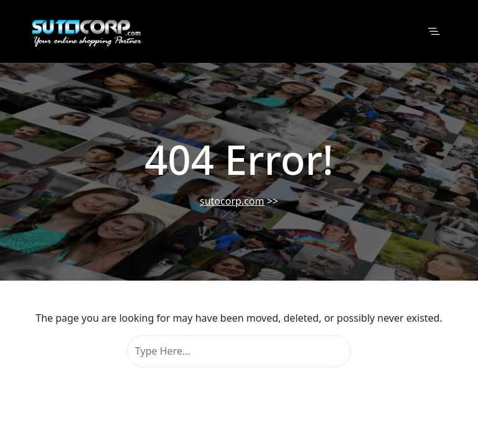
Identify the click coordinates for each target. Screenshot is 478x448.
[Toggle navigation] (434, 32)
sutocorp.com (232, 201)
